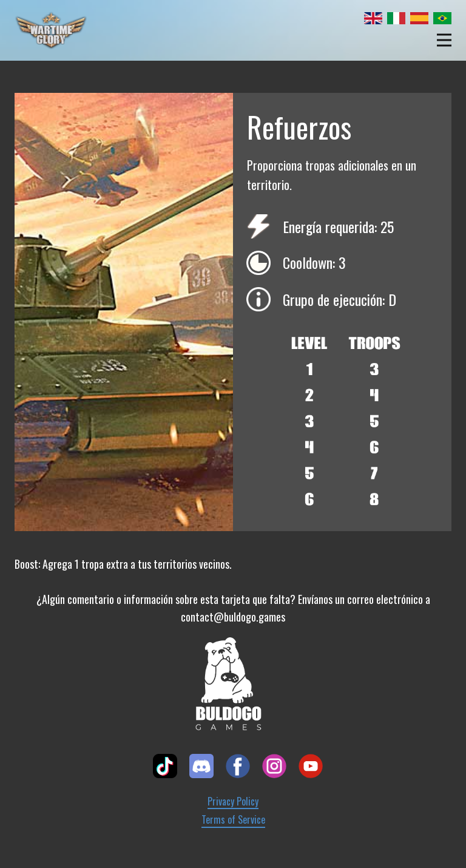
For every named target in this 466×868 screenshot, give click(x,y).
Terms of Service (233, 820)
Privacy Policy (233, 802)
